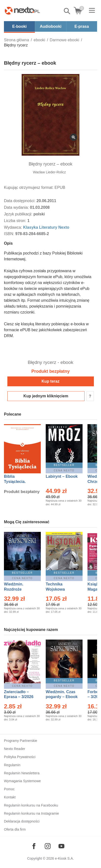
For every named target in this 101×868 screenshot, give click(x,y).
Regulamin (12, 765)
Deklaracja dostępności (22, 821)
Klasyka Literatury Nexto (46, 227)
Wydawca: (14, 227)
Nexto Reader (14, 749)
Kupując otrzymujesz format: (29, 187)
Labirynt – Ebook (62, 476)
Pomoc (9, 789)
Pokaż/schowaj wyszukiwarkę (67, 11)
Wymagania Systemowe (22, 781)
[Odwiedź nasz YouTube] (61, 846)
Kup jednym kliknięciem (46, 396)
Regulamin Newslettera (22, 773)
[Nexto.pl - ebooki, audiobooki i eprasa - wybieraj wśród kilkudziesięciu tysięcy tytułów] (22, 11)
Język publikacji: (19, 214)
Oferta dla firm (15, 829)
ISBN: (10, 234)
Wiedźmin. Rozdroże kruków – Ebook (19, 589)
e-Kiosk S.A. (65, 858)
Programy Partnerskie (21, 741)
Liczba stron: (16, 221)
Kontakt (10, 797)
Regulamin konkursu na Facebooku (31, 805)
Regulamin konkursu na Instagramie (31, 813)
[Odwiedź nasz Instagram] (48, 846)
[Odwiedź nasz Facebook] (34, 846)
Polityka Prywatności (20, 757)
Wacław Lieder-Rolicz (49, 172)
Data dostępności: (20, 201)
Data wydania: (17, 207)
